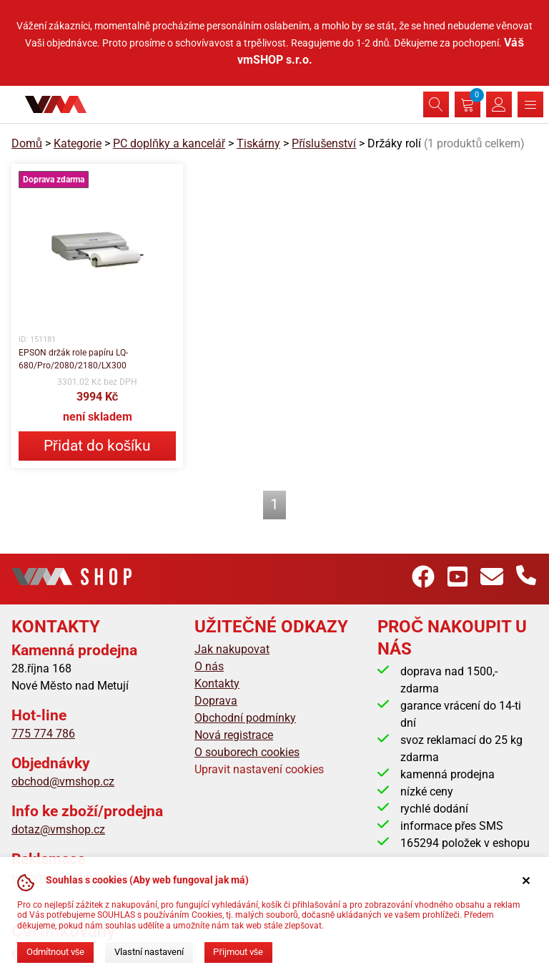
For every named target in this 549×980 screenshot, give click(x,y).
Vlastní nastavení (149, 952)
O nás (209, 666)
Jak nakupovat (232, 649)
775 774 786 (43, 734)
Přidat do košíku (97, 446)
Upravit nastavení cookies (259, 769)
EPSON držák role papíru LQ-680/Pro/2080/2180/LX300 (73, 359)
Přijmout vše (238, 952)
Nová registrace (234, 735)
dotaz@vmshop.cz (58, 829)
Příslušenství (324, 143)
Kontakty (217, 683)
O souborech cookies (247, 752)
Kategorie (78, 143)
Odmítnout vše (55, 952)
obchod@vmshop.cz (63, 781)
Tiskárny (258, 143)
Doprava (216, 701)
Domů (27, 143)
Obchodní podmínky (245, 718)
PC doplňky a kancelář (169, 143)
